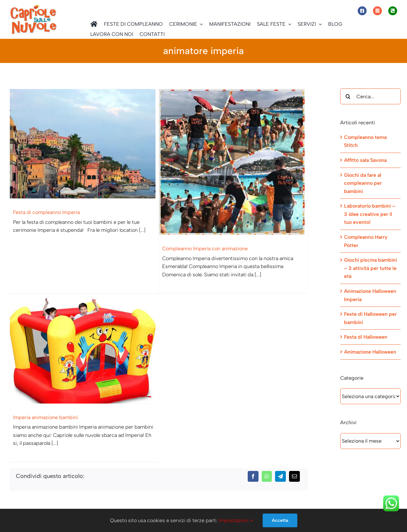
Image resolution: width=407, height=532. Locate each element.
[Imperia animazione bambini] (109, 323)
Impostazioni (236, 520)
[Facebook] (253, 395)
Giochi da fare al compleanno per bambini (363, 183)
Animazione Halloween (370, 352)
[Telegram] (280, 395)
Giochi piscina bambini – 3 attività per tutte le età (370, 268)
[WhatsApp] (267, 395)
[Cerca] (348, 96)
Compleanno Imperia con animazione (199, 249)
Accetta (280, 520)
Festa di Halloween (366, 337)
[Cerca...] (370, 96)
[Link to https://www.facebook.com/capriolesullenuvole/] (362, 11)
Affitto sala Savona (365, 160)
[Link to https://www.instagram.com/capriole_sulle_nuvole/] (377, 11)
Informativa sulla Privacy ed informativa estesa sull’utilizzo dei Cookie (89, 490)
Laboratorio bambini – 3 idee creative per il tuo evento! (370, 214)
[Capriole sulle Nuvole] (33, 6)
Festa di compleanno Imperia (46, 212)
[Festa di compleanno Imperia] (84, 144)
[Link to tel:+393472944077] (393, 11)
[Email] (294, 395)
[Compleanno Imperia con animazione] (227, 162)
